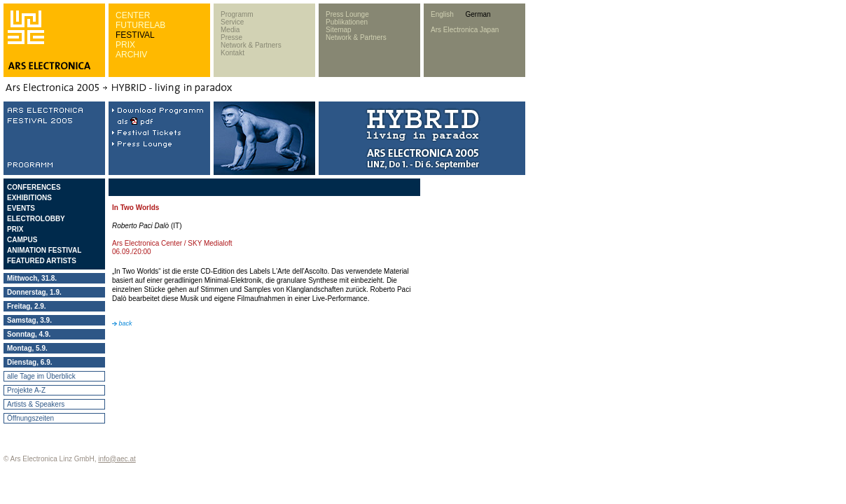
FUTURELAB (140, 25)
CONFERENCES (34, 187)
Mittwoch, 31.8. (32, 278)
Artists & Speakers (36, 404)
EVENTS (21, 208)
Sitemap (339, 30)
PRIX (125, 45)
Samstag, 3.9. (29, 320)
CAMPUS (22, 240)
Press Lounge (347, 14)
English (442, 14)
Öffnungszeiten (30, 418)
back (122, 323)
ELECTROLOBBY (36, 219)
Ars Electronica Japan (465, 30)
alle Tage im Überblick (41, 376)
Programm (237, 14)
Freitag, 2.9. (27, 306)
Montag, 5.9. (27, 348)
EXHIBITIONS (29, 198)
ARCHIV (131, 55)
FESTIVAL (135, 35)
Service (232, 22)
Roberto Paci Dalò (140, 226)
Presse (231, 37)
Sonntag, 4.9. (29, 334)
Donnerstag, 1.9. (34, 292)
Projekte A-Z (26, 390)
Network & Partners (251, 45)
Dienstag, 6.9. (29, 362)
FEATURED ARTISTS (42, 261)
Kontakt (233, 53)
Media (230, 30)
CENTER (133, 15)
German (478, 14)
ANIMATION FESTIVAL (44, 250)
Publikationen (347, 22)
